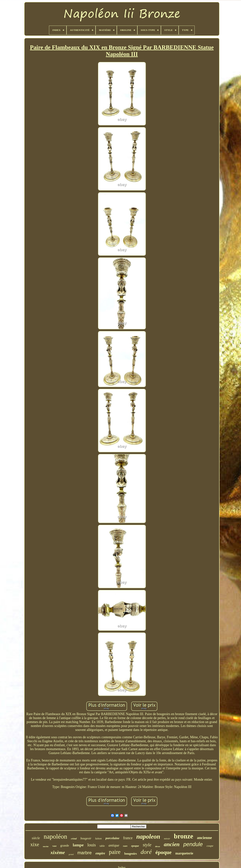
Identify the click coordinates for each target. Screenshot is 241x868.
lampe (78, 845)
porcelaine (112, 838)
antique (114, 845)
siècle (36, 838)
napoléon (55, 836)
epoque (135, 846)
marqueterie (184, 853)
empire (100, 853)
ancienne (204, 838)
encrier (46, 846)
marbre (85, 853)
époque (164, 852)
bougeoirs (131, 854)
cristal (74, 839)
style (147, 845)
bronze (184, 836)
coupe (210, 846)
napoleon (148, 837)
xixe (35, 844)
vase (54, 846)
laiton (98, 838)
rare (125, 846)
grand (71, 854)
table (102, 846)
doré (146, 852)
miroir (167, 839)
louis (92, 845)
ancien (172, 844)
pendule (193, 844)
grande (65, 845)
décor (158, 846)
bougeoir (86, 838)
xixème (58, 852)
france (128, 838)
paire (115, 852)
